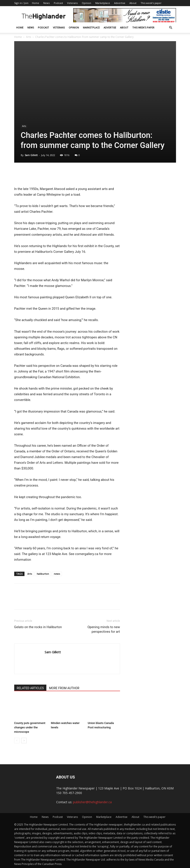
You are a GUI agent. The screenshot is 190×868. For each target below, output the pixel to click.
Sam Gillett (31, 155)
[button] (171, 28)
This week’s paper (151, 3)
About (133, 3)
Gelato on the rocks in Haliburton (38, 627)
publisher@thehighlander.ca (92, 802)
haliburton (43, 574)
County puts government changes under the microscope (30, 727)
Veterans (72, 3)
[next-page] (24, 741)
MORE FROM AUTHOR (64, 688)
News (46, 3)
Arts (29, 37)
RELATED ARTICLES (30, 688)
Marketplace (103, 3)
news (57, 574)
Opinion (86, 3)
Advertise (120, 3)
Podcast (58, 3)
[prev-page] (17, 741)
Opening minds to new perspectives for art (104, 629)
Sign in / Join (21, 3)
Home (36, 3)
